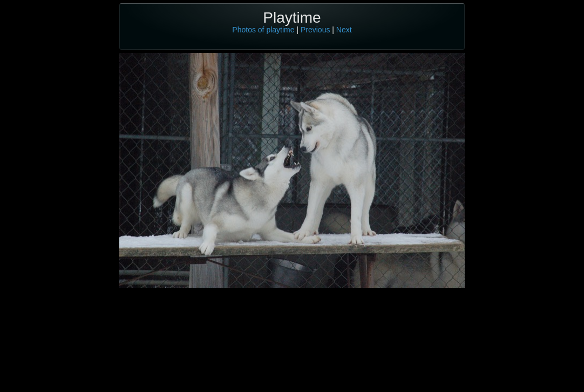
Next (344, 30)
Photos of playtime (263, 30)
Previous (315, 30)
